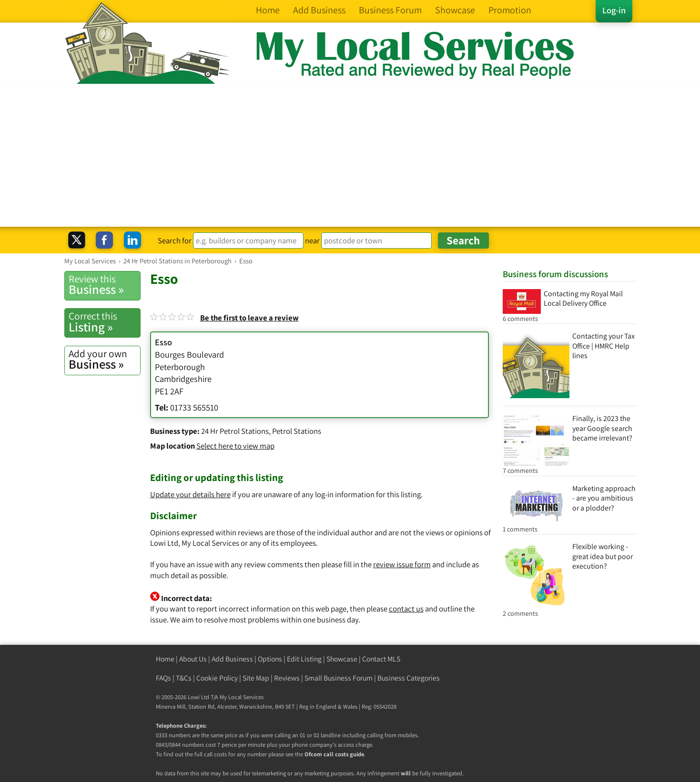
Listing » (104, 322)
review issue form (402, 564)
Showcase (342, 659)
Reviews (287, 678)
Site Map (256, 678)
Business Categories (409, 678)
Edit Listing (304, 659)
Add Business (232, 659)
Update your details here (190, 494)
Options (270, 659)
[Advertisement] (350, 155)
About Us (193, 659)
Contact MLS (381, 659)
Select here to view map (235, 446)
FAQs (163, 678)
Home (165, 659)
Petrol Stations (297, 431)
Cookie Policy (217, 678)
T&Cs (184, 678)
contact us (406, 609)
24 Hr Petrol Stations (235, 431)
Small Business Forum (339, 678)
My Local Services (242, 697)
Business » (104, 285)
